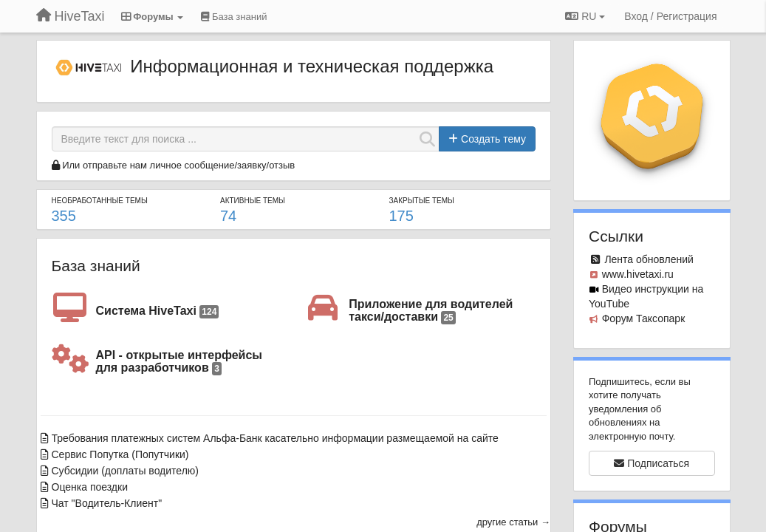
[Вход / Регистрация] (670, 16)
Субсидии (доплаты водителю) (126, 471)
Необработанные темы (100, 201)
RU (585, 16)
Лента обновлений (649, 259)
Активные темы (253, 201)
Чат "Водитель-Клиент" (107, 503)
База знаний (96, 266)
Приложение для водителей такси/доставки (431, 311)
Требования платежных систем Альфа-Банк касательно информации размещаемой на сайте (275, 438)
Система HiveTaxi (158, 311)
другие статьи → (513, 522)
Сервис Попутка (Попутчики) (120, 454)
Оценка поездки (90, 487)
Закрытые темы (422, 201)
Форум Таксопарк (644, 318)
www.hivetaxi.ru (638, 274)
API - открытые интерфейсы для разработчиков (179, 362)
